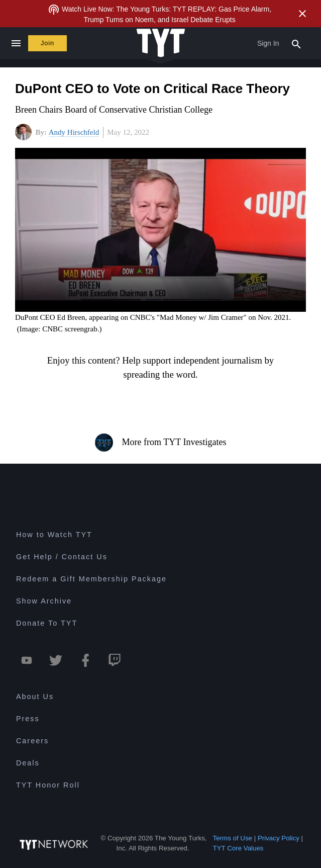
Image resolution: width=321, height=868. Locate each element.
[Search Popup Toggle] (296, 43)
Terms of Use (233, 838)
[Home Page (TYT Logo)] (161, 44)
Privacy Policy (279, 838)
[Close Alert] (302, 14)
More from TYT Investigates (161, 443)
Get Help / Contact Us (62, 557)
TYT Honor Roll (48, 785)
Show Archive (44, 601)
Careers (32, 741)
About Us (35, 697)
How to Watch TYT (54, 535)
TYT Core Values (238, 848)
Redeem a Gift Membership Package (91, 579)
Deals (28, 763)
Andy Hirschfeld (74, 132)
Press (28, 719)
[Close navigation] (16, 43)
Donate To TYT (47, 623)
